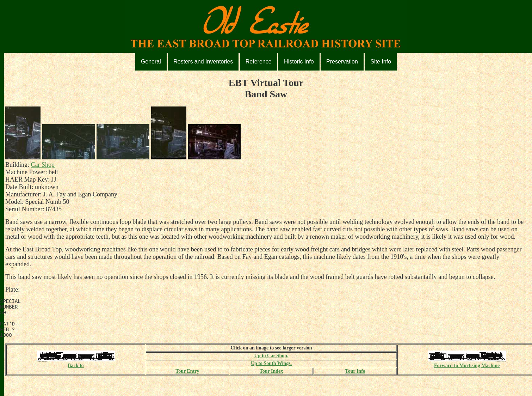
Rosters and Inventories (203, 62)
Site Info (381, 62)
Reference (259, 62)
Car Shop (43, 165)
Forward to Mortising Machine (467, 370)
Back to (76, 370)
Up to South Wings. (271, 371)
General (151, 62)
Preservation (342, 62)
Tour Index (271, 379)
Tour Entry (187, 379)
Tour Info (355, 379)
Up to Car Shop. (271, 363)
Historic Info (299, 62)
